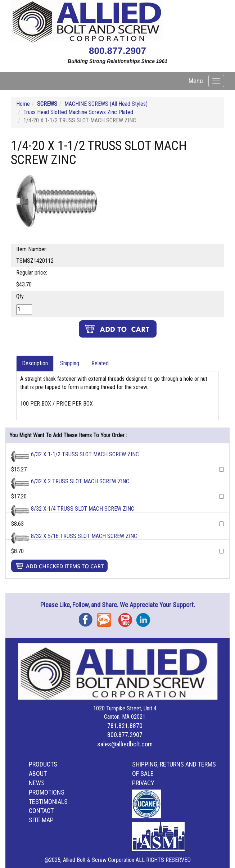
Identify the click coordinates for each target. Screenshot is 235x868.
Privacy (143, 783)
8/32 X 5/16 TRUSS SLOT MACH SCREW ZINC (84, 536)
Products (43, 764)
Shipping (70, 363)
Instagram (145, 617)
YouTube (127, 617)
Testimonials (48, 802)
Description (35, 363)
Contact (41, 811)
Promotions (47, 792)
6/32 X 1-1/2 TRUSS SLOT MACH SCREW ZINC (85, 454)
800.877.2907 (117, 51)
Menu (196, 81)
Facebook (88, 617)
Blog (106, 617)
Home (23, 104)
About (38, 774)
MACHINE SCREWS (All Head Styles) (106, 104)
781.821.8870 (125, 726)
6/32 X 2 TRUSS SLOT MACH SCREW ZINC (80, 481)
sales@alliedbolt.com (125, 744)
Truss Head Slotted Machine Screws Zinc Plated (78, 112)
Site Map (41, 820)
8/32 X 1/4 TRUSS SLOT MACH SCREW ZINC (83, 509)
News (37, 783)
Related (100, 363)
